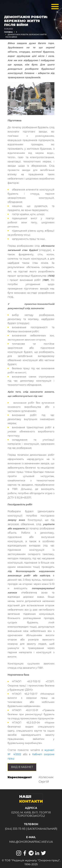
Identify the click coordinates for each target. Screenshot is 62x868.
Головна (8, 32)
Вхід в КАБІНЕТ (22, 767)
